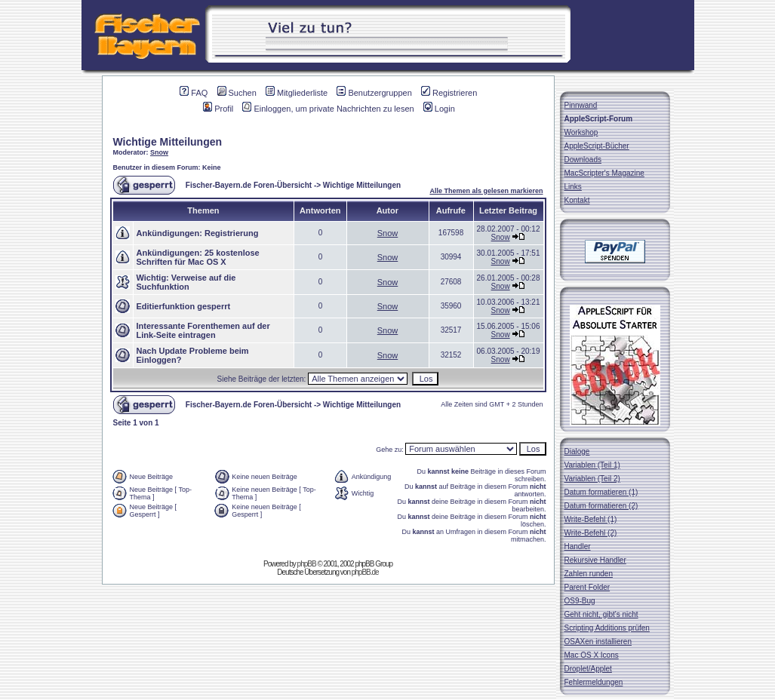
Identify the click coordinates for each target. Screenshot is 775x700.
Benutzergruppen (374, 93)
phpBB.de (365, 572)
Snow (159, 152)
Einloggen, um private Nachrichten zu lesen (328, 109)
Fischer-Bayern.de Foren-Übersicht (249, 185)
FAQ (194, 93)
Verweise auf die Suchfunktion (186, 282)
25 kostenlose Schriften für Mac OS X (198, 257)
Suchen (237, 93)
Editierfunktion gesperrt (184, 306)
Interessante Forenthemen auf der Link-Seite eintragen (203, 330)
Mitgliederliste (297, 93)
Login (439, 109)
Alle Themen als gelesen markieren (486, 191)
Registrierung (232, 233)
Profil (218, 109)
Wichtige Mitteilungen (168, 142)
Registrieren (449, 93)
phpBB (307, 564)
